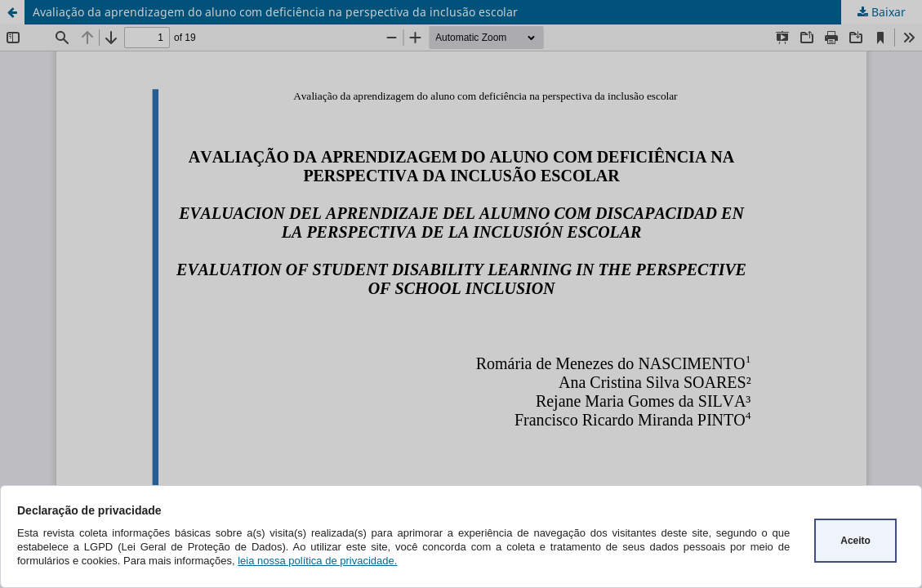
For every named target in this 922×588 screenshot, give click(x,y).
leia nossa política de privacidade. (317, 561)
